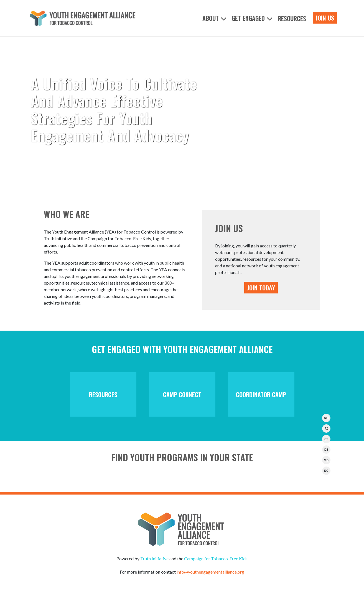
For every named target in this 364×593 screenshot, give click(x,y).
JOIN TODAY (261, 288)
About (211, 18)
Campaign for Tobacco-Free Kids (216, 558)
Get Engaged (248, 18)
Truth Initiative (154, 558)
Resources (292, 18)
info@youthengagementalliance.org (210, 572)
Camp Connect (182, 394)
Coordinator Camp (261, 394)
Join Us (325, 18)
